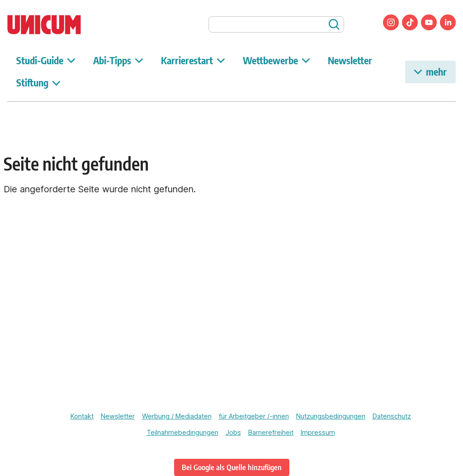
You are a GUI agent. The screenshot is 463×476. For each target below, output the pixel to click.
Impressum (318, 433)
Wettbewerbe (276, 60)
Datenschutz (392, 416)
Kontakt (82, 416)
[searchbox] (276, 24)
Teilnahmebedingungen (182, 433)
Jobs (233, 433)
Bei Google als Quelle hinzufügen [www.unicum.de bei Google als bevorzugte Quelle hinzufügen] (232, 467)
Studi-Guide (46, 60)
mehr (430, 72)
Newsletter (350, 60)
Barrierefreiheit (271, 433)
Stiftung (38, 83)
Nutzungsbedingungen (331, 416)
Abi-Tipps (118, 60)
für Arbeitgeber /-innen (254, 416)
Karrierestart (193, 60)
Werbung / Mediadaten (177, 416)
